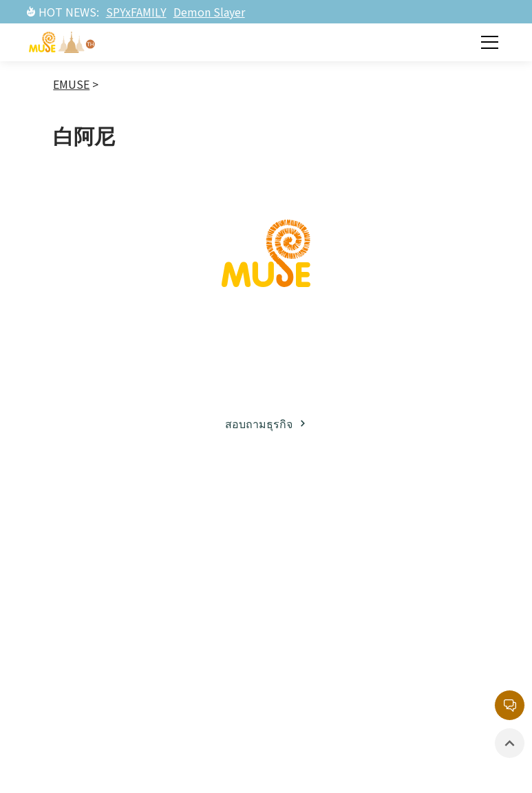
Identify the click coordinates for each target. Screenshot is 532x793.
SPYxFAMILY (136, 12)
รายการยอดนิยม (211, 687)
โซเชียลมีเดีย (102, 622)
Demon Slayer (209, 12)
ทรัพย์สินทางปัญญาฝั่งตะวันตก (212, 590)
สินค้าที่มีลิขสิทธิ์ (314, 650)
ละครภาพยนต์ (202, 643)
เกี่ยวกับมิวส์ (99, 527)
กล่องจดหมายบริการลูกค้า (436, 546)
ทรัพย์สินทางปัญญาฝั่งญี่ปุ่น (216, 537)
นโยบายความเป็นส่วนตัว (440, 643)
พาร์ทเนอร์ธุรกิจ (95, 588)
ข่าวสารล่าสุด (327, 527)
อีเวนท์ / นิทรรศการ (320, 606)
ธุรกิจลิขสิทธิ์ (101, 553)
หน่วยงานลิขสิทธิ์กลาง (436, 599)
